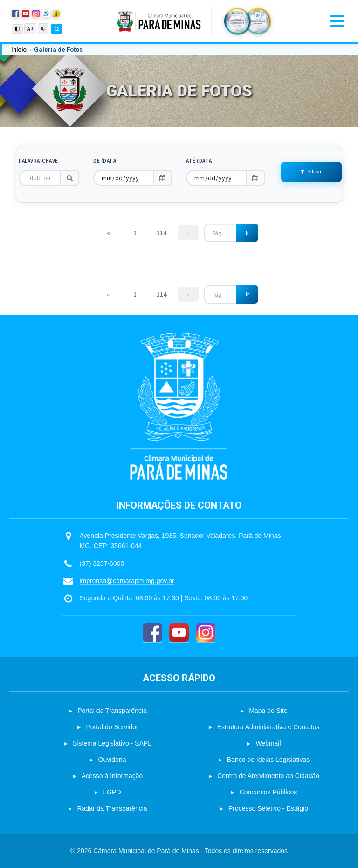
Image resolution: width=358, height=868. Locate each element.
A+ (30, 29)
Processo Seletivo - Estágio (268, 808)
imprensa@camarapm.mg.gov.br (127, 581)
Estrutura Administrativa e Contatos (268, 727)
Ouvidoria (112, 759)
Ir (247, 233)
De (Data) (106, 161)
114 (162, 233)
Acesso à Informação (112, 776)
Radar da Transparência (112, 808)
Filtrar (311, 172)
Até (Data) (200, 161)
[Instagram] (206, 633)
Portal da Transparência (112, 711)
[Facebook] (152, 633)
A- (43, 29)
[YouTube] (179, 633)
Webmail (268, 743)
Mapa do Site (268, 711)
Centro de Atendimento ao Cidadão (268, 776)
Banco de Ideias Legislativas (268, 759)
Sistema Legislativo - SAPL (112, 743)
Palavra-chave (38, 161)
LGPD (112, 792)
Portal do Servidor (112, 727)
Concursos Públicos (268, 792)
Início (19, 50)
